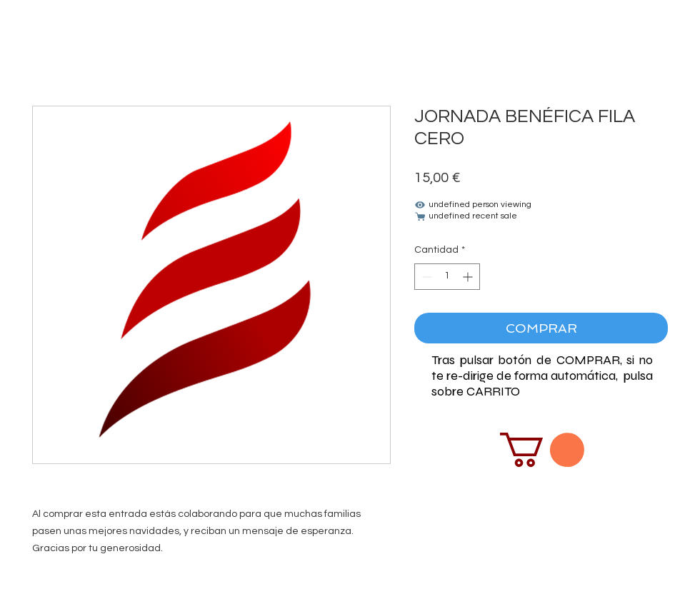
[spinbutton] (447, 277)
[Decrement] (425, 277)
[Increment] (469, 277)
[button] (542, 450)
